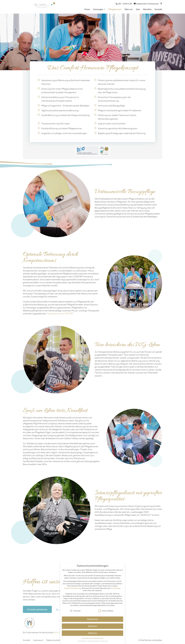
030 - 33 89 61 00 (125, 4)
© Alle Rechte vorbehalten (150, 640)
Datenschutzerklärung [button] (94, 641)
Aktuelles (147, 9)
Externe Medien (106, 611)
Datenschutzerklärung (56, 640)
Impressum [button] (105, 641)
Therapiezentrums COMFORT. (60, 313)
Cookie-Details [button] (82, 641)
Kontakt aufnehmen (37, 609)
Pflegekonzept (115, 9)
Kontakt (158, 9)
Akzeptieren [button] (93, 619)
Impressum (38, 640)
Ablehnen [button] (93, 633)
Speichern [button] (92, 626)
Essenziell (75, 611)
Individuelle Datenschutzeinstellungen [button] (92, 638)
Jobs (138, 9)
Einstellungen (116, 588)
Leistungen (98, 9)
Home (87, 9)
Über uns (129, 9)
